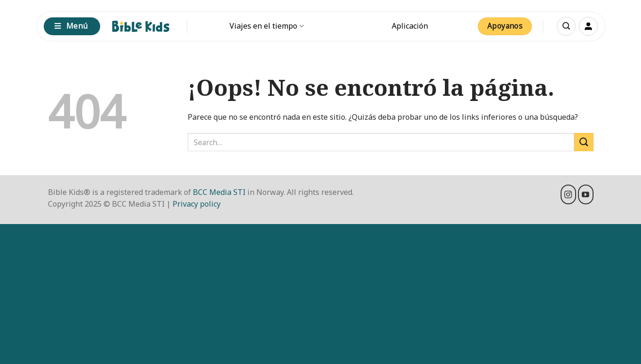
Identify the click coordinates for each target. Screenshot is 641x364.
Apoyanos (505, 26)
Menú (71, 26)
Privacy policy (197, 204)
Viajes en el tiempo (266, 26)
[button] (566, 26)
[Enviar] (584, 142)
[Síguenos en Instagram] (568, 194)
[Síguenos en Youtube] (586, 194)
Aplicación (410, 26)
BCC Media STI (219, 192)
